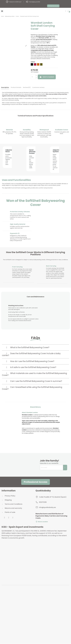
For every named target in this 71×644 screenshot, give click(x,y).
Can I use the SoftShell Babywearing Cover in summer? (36, 377)
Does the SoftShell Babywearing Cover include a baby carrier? (31, 350)
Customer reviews (38, 87)
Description (5, 87)
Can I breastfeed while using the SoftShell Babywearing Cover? (32, 384)
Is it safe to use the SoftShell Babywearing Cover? (33, 363)
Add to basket (47, 77)
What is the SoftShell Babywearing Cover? (30, 343)
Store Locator (42, 518)
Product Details (16, 87)
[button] (53, 6)
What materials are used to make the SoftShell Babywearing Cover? (34, 370)
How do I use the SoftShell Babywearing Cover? (32, 357)
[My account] (68, 11)
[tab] (35, 343)
